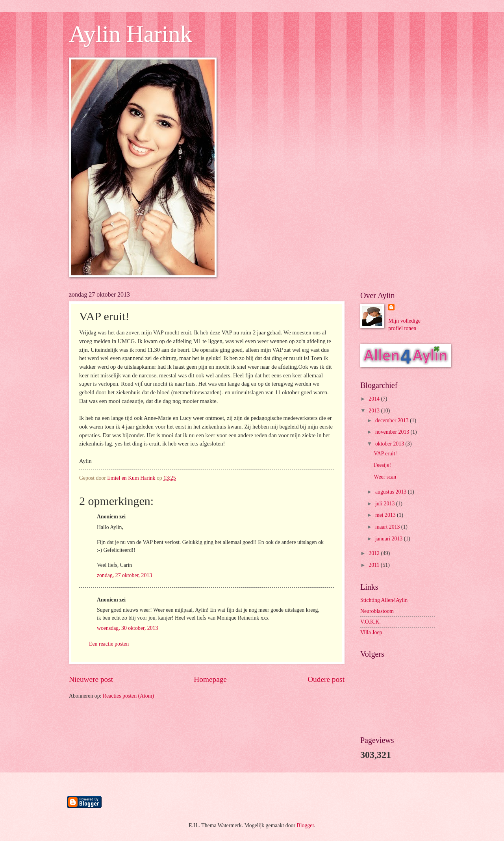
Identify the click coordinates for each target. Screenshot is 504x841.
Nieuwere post (91, 679)
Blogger (306, 825)
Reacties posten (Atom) (128, 696)
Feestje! (382, 465)
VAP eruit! (385, 454)
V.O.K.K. (371, 622)
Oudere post (326, 679)
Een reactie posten (109, 644)
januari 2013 (390, 539)
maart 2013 (388, 527)
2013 (375, 411)
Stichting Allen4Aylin (384, 600)
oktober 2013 (390, 444)
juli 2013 (386, 504)
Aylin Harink (131, 34)
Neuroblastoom (377, 611)
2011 (375, 565)
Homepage (210, 679)
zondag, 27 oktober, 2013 (124, 575)
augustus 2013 (392, 492)
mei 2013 (386, 515)
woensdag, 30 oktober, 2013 (127, 628)
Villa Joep (371, 632)
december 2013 (393, 420)
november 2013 (393, 432)
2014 (375, 399)
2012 (375, 553)
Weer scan (385, 477)
